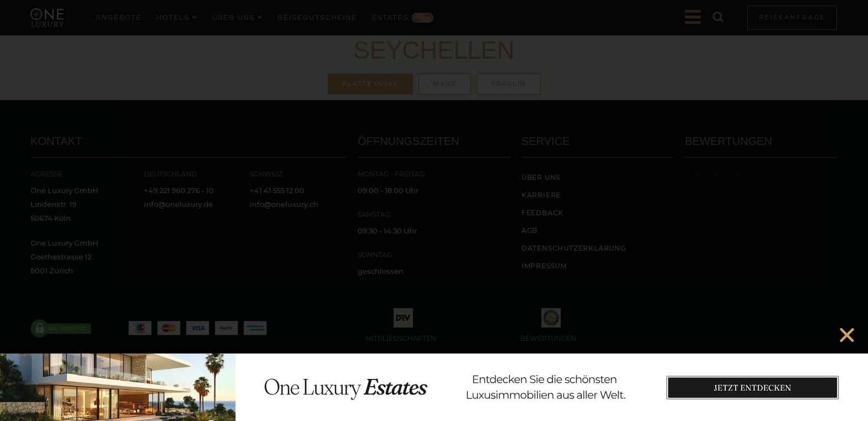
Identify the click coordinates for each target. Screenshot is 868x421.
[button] (847, 335)
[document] (434, 210)
